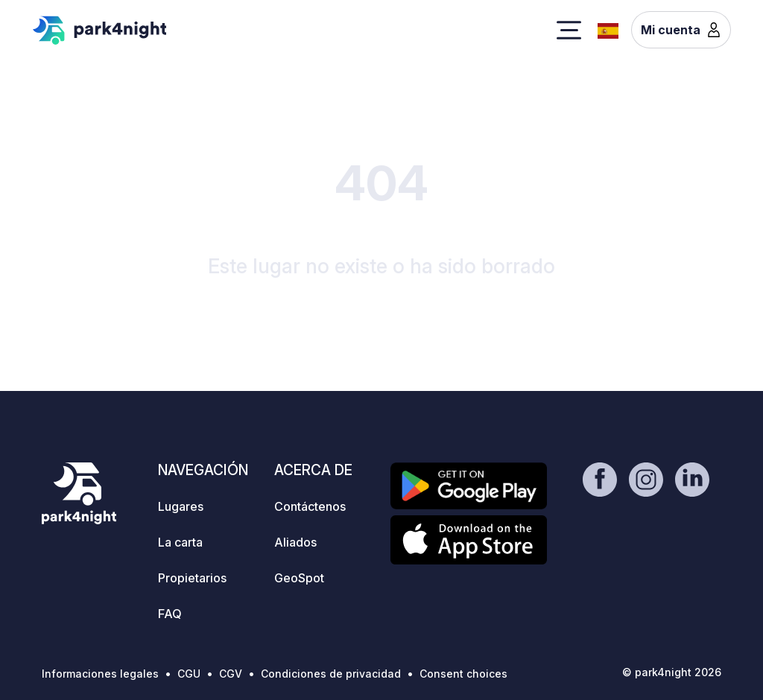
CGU (189, 674)
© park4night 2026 (672, 672)
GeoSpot (299, 578)
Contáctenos (310, 506)
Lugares (181, 506)
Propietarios (192, 578)
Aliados (295, 542)
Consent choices (463, 674)
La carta (180, 542)
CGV (231, 674)
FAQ (170, 614)
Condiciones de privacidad (331, 674)
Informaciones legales (100, 674)
